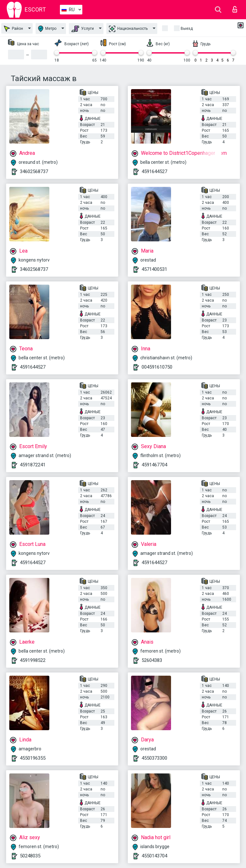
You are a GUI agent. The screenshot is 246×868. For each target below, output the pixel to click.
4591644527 (154, 171)
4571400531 (154, 269)
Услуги (83, 29)
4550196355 (33, 758)
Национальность (128, 29)
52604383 (152, 660)
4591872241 (33, 465)
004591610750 (157, 367)
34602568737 (34, 171)
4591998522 (33, 660)
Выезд (187, 29)
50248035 (30, 856)
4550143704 (154, 856)
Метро (47, 29)
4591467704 (154, 465)
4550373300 (154, 758)
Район (13, 29)
